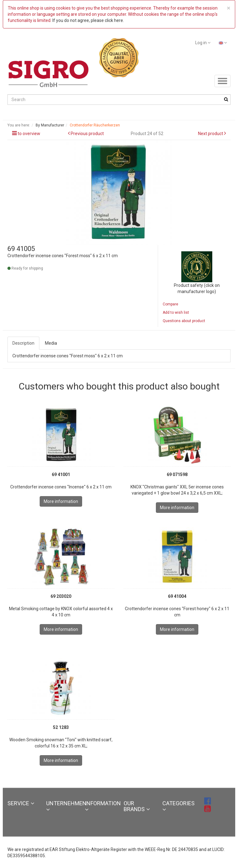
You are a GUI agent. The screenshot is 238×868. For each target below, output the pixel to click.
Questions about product (184, 321)
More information (61, 501)
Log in (203, 43)
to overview (29, 134)
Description (23, 343)
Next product (211, 134)
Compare (170, 304)
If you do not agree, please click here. (88, 20)
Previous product (87, 134)
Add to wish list (176, 313)
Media (51, 343)
